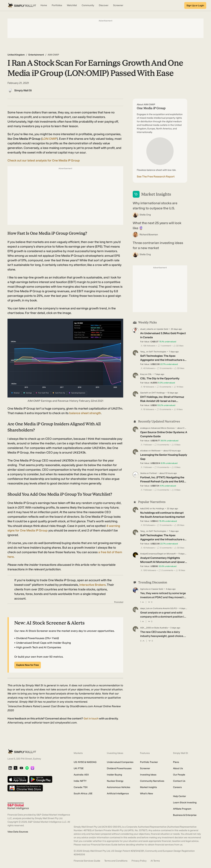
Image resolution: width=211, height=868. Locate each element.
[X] (15, 768)
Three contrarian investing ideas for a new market (158, 245)
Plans (176, 762)
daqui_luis (145, 608)
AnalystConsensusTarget (152, 554)
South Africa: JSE (83, 794)
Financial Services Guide (87, 861)
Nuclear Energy (115, 781)
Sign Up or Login (195, 6)
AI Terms (155, 861)
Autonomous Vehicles (119, 787)
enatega (144, 428)
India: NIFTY (80, 781)
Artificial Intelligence (118, 794)
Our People (179, 775)
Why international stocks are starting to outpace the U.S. (155, 206)
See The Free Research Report (156, 177)
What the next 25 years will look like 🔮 (157, 225)
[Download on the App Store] (18, 780)
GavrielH (144, 393)
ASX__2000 (146, 628)
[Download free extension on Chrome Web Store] (25, 788)
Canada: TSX (81, 787)
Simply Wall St (23, 90)
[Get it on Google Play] (41, 780)
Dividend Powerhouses (119, 768)
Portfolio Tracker (149, 762)
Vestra (143, 473)
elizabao (144, 451)
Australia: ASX (81, 775)
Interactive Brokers (92, 585)
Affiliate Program (182, 809)
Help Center (180, 796)
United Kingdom (16, 55)
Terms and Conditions (116, 861)
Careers (177, 787)
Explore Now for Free (28, 665)
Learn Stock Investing (185, 803)
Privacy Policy (139, 861)
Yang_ (143, 352)
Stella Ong (145, 215)
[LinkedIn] (10, 768)
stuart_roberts (147, 329)
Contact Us (179, 781)
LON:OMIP (49, 139)
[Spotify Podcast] (27, 768)
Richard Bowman (149, 235)
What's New (147, 794)
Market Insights (148, 787)
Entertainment (36, 55)
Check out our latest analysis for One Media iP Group (44, 160)
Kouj (142, 374)
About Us (178, 768)
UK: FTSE (79, 768)
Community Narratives (152, 781)
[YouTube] (21, 768)
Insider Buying (114, 775)
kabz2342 (145, 509)
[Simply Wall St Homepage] (22, 5)
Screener (145, 768)
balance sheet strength (85, 413)
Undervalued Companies (120, 762)
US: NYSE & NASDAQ (85, 762)
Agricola (144, 589)
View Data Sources (18, 832)
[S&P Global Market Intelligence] (18, 806)
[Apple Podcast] (32, 768)
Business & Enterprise (185, 815)
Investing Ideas (148, 775)
